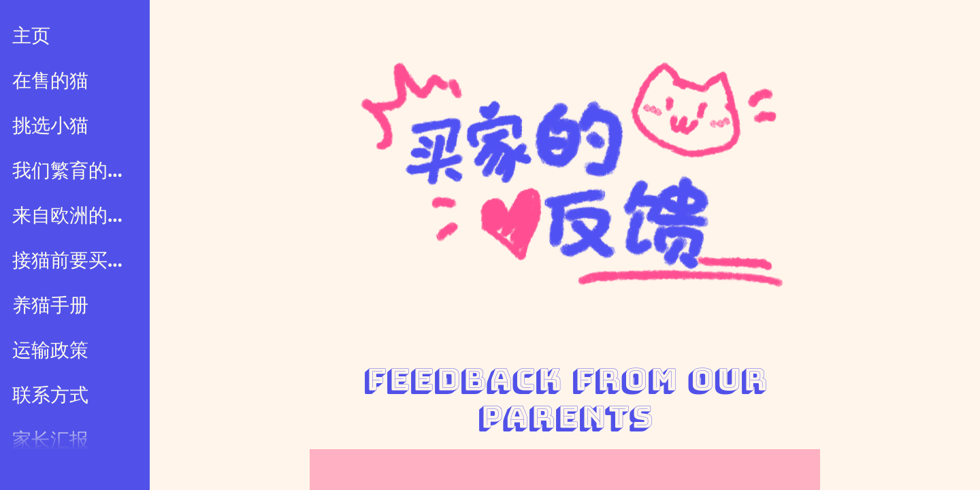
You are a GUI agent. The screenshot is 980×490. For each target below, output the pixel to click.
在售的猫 (50, 81)
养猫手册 (50, 306)
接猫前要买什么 (76, 261)
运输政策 (50, 350)
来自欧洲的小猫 (76, 216)
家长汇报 (50, 440)
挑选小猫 (50, 126)
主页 (31, 36)
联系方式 (50, 395)
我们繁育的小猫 (76, 171)
